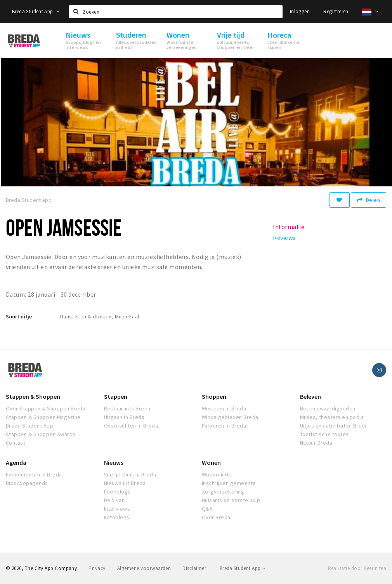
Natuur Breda (316, 443)
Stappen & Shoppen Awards (41, 434)
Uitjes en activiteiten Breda (334, 426)
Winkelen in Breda (224, 408)
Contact (16, 443)
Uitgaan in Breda (124, 417)
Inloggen (300, 11)
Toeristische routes (324, 434)
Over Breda (216, 517)
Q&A (207, 509)
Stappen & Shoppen (33, 396)
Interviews (117, 509)
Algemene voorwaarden (144, 568)
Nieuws (114, 462)
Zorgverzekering (223, 492)
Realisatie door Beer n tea (357, 568)
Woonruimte (217, 474)
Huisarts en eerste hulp (231, 500)
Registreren (336, 11)
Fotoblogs (117, 517)
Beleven (310, 396)
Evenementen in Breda (34, 474)
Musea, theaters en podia (332, 417)
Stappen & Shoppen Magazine (43, 417)
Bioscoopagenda (27, 483)
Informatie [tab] (289, 227)
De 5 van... (116, 500)
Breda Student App (36, 11)
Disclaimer (194, 568)
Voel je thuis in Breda (130, 474)
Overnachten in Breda (131, 426)
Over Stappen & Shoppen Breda (46, 408)
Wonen (211, 462)
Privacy (97, 568)
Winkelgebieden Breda (230, 417)
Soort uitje (19, 316)
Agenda (16, 462)
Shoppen (214, 396)
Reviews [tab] (284, 238)
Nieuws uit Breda (125, 483)
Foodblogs (117, 492)
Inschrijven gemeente (229, 483)
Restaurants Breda (127, 408)
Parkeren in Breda (224, 426)
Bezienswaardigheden (328, 408)
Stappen (116, 396)
